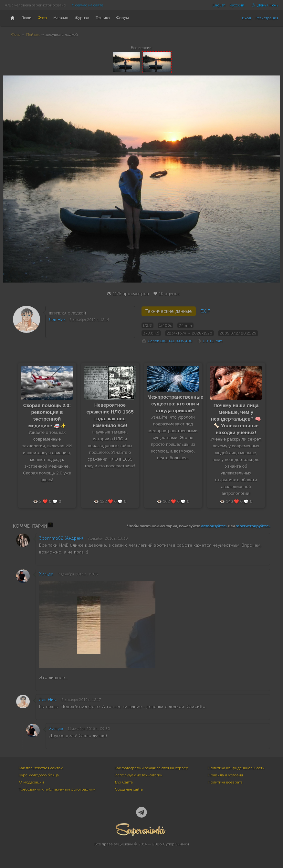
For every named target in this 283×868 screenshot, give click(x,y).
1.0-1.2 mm (213, 341)
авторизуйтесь (214, 526)
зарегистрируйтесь (253, 526)
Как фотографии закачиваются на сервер (152, 768)
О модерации (31, 782)
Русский (237, 5)
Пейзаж (33, 35)
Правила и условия (225, 775)
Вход (246, 18)
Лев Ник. (58, 319)
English (219, 5)
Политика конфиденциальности (236, 768)
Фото (16, 35)
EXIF (205, 311)
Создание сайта (129, 789)
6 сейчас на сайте (87, 5)
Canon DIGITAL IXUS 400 (170, 341)
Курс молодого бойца (39, 775)
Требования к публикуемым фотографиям (57, 789)
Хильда (46, 574)
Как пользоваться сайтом (41, 768)
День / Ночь (263, 5)
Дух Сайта (124, 782)
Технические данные (169, 311)
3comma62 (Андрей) (61, 538)
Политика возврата (225, 782)
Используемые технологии (139, 775)
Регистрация (267, 18)
